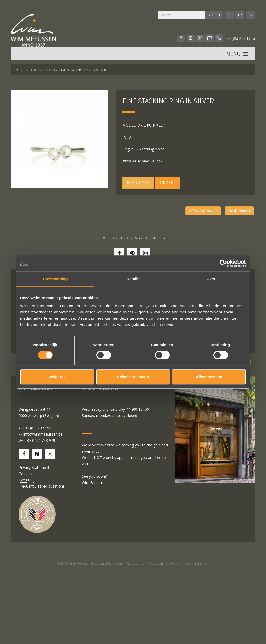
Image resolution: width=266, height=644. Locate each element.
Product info (135, 638)
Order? (168, 183)
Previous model (203, 211)
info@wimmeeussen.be (43, 509)
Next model (239, 211)
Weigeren (57, 377)
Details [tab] (133, 279)
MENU (237, 55)
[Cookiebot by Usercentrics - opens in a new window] (223, 263)
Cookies (25, 548)
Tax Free (26, 554)
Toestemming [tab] (55, 279)
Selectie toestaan (133, 377)
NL (229, 15)
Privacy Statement (34, 542)
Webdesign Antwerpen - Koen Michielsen (179, 638)
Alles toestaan (209, 377)
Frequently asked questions (42, 561)
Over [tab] (211, 279)
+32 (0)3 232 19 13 (235, 38)
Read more (138, 183)
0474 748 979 (44, 515)
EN (250, 15)
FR (240, 15)
